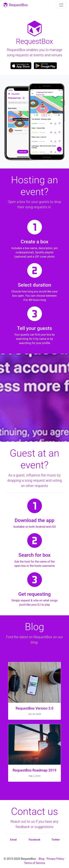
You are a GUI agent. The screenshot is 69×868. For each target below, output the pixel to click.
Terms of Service (35, 863)
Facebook (34, 840)
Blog (41, 859)
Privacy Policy (55, 859)
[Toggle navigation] (61, 5)
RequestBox (15, 5)
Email (13, 840)
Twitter (56, 840)
